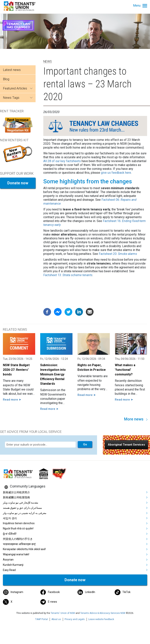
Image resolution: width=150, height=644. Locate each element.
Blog (6, 79)
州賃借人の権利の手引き (18, 539)
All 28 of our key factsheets (62, 161)
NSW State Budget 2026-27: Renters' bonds (16, 370)
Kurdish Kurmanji (13, 565)
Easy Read (9, 570)
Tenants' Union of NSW (63, 613)
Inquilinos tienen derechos (19, 523)
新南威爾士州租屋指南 (16, 497)
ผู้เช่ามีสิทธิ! (10, 534)
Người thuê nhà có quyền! (18, 528)
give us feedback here (116, 173)
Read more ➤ (12, 400)
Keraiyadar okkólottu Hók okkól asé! (24, 549)
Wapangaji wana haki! (16, 554)
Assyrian (8, 560)
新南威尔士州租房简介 (16, 492)
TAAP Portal (41, 619)
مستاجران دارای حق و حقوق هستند (22, 508)
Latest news (12, 70)
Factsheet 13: (68, 275)
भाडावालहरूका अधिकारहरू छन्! (19, 544)
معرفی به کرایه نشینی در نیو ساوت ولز (25, 513)
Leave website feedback (101, 619)
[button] (126, 445)
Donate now (18, 183)
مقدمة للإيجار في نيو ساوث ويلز (21, 503)
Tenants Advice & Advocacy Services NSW (103, 613)
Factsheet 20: (118, 254)
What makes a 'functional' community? (125, 370)
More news (134, 419)
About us (56, 619)
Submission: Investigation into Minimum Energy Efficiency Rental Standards (53, 374)
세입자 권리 (10, 518)
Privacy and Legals (75, 619)
